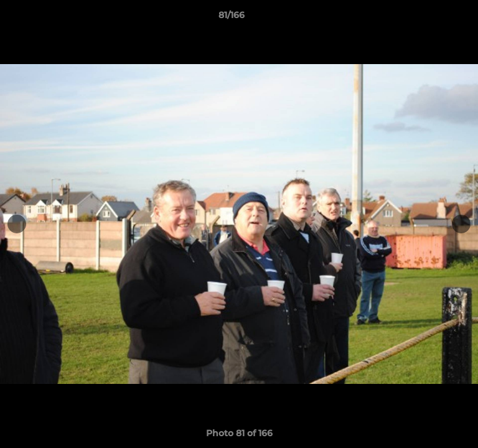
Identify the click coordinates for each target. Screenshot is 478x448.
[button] (433, 18)
